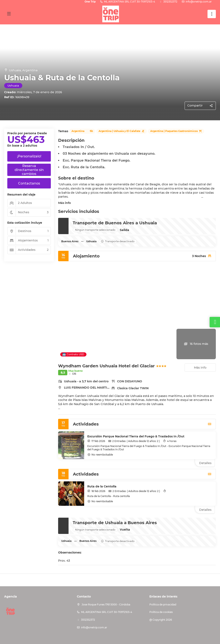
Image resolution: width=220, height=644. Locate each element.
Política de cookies (161, 612)
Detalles (205, 463)
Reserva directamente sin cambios (29, 170)
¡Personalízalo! (29, 156)
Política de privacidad (163, 604)
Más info (64, 203)
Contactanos (29, 183)
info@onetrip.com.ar (199, 2)
